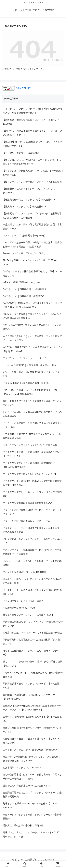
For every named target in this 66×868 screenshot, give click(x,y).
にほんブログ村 (16, 88)
